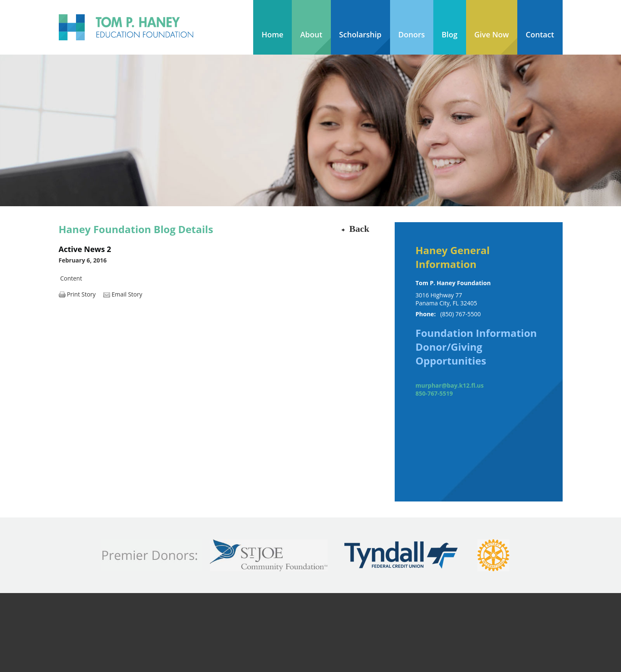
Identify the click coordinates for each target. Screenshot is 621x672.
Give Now (492, 34)
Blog (450, 34)
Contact (540, 34)
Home (273, 34)
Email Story (127, 294)
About (311, 34)
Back (359, 229)
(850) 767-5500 (461, 314)
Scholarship (360, 34)
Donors (412, 34)
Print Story (81, 294)
